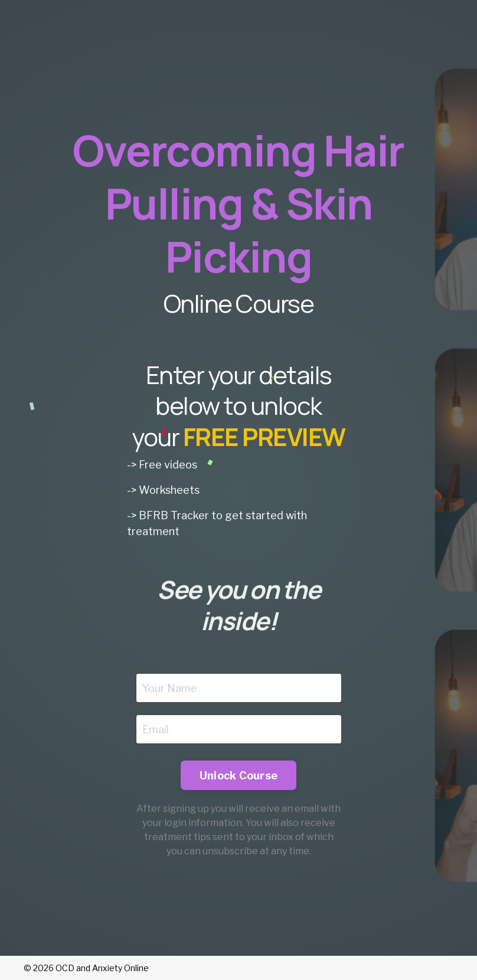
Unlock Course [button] (238, 776)
